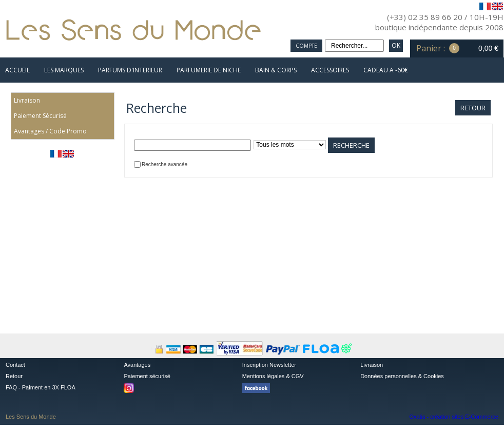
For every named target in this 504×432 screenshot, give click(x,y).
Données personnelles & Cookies (402, 376)
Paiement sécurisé (147, 376)
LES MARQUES (64, 70)
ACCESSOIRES (330, 70)
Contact (15, 365)
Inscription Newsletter (269, 365)
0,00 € (488, 48)
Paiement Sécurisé (40, 116)
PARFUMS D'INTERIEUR (130, 70)
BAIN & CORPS (276, 70)
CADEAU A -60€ (386, 70)
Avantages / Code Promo (50, 131)
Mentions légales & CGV (273, 376)
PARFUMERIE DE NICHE (209, 70)
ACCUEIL (17, 70)
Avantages (137, 365)
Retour (14, 376)
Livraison (27, 100)
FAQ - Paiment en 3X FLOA (41, 387)
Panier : (431, 48)
